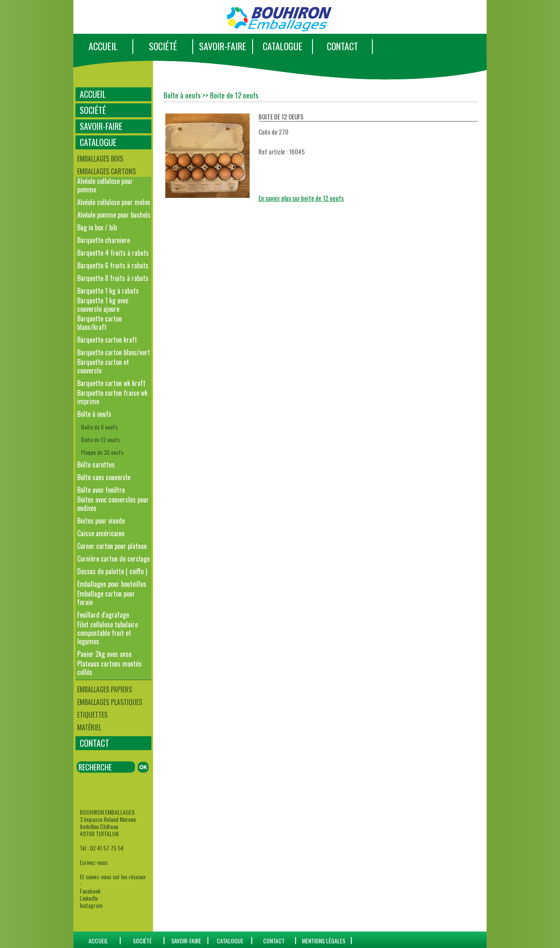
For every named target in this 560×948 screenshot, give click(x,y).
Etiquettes (92, 715)
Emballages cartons (106, 171)
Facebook (90, 891)
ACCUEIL (103, 46)
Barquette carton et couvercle (103, 366)
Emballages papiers (105, 689)
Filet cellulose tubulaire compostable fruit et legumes (108, 633)
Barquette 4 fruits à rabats (113, 253)
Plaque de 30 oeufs (102, 452)
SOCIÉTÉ (163, 46)
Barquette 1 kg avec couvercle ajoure (103, 305)
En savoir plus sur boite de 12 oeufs (301, 198)
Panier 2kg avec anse (104, 654)
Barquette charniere (104, 240)
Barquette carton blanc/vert (114, 352)
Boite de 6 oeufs (99, 427)
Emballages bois (100, 159)
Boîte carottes (96, 465)
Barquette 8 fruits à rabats (113, 278)
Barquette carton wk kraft (111, 383)
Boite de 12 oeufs (100, 439)
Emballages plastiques (110, 702)
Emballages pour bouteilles (112, 584)
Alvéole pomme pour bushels (114, 215)
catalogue (230, 941)
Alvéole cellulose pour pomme (105, 185)
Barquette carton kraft (107, 340)
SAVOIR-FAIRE (223, 46)
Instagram (91, 905)
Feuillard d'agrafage (103, 615)
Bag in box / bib (97, 227)
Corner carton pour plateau (112, 546)
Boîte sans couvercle (104, 477)
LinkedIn (89, 898)
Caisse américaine (101, 533)
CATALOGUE (283, 46)
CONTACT (342, 46)
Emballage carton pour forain (106, 598)
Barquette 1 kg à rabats (108, 291)
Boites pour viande (101, 521)
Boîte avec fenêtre (101, 490)
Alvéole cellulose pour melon (114, 202)
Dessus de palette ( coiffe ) (112, 571)
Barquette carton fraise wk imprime (112, 397)
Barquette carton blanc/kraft (100, 323)
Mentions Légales (324, 941)
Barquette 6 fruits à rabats (113, 265)
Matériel (89, 727)
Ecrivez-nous (94, 862)
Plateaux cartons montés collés (109, 668)
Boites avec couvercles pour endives (113, 504)
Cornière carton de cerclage (113, 559)
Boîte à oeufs (94, 414)
